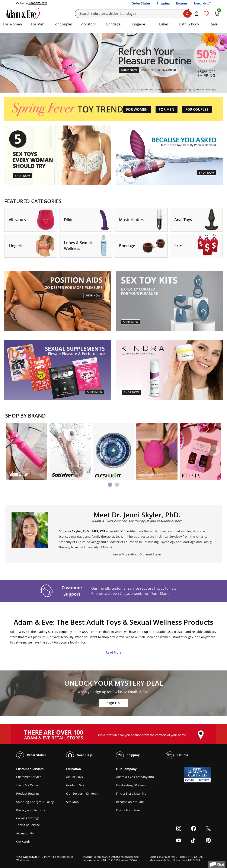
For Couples (63, 24)
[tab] (110, 485)
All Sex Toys (74, 777)
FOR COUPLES (197, 109)
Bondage (113, 24)
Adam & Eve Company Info (135, 777)
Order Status (141, 3)
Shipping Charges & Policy (35, 802)
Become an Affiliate (130, 802)
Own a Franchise (128, 810)
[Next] (214, 451)
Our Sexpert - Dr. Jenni (82, 793)
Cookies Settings (28, 818)
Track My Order (27, 785)
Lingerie (139, 24)
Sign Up (113, 703)
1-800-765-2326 (38, 3)
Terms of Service (28, 825)
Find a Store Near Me (131, 793)
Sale (214, 24)
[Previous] (13, 451)
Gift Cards (23, 842)
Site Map (72, 802)
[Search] (133, 14)
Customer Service (29, 777)
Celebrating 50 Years (131, 785)
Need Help (79, 755)
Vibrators (88, 24)
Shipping (163, 3)
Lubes (164, 24)
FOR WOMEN (137, 109)
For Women (13, 24)
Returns (182, 3)
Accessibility (25, 833)
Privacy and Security (31, 810)
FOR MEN (167, 109)
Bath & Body (189, 24)
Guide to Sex (75, 785)
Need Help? (202, 3)
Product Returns (28, 793)
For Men (38, 24)
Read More (114, 652)
